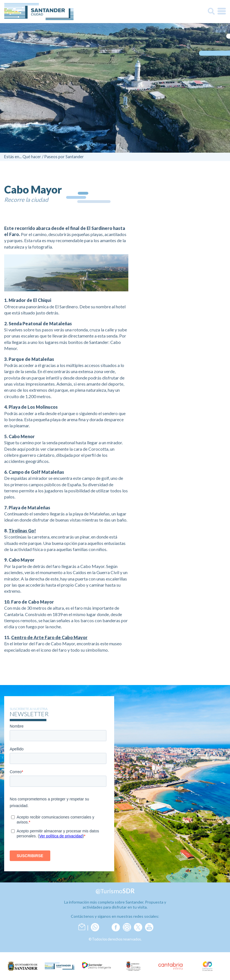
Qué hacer (32, 157)
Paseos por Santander (64, 157)
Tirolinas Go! (22, 531)
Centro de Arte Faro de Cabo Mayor (49, 637)
